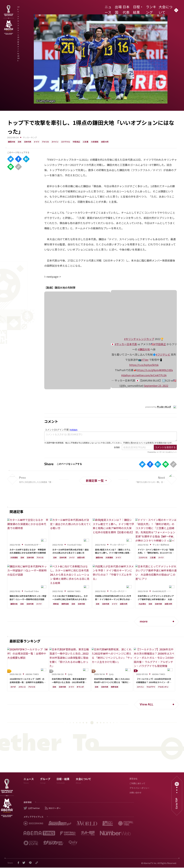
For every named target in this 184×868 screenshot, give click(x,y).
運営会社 (133, 779)
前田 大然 (105, 142)
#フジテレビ (163, 354)
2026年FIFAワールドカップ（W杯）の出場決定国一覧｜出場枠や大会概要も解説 (28, 681)
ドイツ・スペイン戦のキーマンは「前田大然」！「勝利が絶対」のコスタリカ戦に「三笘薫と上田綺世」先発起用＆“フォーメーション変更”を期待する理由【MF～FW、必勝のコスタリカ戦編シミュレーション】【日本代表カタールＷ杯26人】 (156, 551)
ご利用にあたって (137, 784)
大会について (165, 8)
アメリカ (45, 142)
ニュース (105, 8)
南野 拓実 (65, 604)
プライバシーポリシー (139, 788)
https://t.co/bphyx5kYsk (144, 365)
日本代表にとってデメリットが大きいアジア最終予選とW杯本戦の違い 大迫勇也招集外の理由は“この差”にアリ (156, 598)
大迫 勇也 (142, 604)
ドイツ (37, 142)
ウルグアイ (151, 687)
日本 (20, 142)
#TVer (145, 360)
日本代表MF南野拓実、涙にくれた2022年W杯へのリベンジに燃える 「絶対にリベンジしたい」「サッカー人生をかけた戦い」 (112, 681)
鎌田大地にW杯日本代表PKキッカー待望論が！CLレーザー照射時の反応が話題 (28, 598)
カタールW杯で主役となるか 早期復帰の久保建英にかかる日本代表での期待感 (28, 551)
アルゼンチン (163, 687)
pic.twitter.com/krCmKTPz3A (149, 375)
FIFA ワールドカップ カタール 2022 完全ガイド (50, 8)
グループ (45, 781)
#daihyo (126, 375)
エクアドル (66, 142)
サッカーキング (30, 138)
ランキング (150, 8)
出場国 (115, 8)
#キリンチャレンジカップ (139, 339)
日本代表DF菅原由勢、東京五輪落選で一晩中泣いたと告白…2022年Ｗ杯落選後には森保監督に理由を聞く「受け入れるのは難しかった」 (70, 681)
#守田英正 (160, 344)
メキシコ (22, 687)
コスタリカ (143, 558)
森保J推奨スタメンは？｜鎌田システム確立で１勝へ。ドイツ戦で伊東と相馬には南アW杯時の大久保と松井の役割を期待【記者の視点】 (113, 551)
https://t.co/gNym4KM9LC (152, 370)
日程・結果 (137, 8)
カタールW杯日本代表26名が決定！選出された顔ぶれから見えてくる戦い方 (71, 551)
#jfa (171, 370)
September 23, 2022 (156, 386)
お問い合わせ (135, 793)
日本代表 (125, 8)
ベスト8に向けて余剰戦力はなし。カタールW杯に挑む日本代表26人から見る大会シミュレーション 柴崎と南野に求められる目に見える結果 (71, 598)
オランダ (80, 687)
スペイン (55, 142)
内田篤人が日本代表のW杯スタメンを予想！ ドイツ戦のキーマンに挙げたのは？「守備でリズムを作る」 (113, 598)
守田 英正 (76, 142)
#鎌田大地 (144, 349)
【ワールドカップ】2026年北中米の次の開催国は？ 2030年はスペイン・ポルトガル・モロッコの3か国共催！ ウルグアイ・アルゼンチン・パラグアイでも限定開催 (154, 681)
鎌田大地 (11, 142)
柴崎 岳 (56, 604)
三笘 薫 (86, 142)
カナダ (13, 687)
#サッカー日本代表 (126, 344)
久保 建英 (95, 142)
